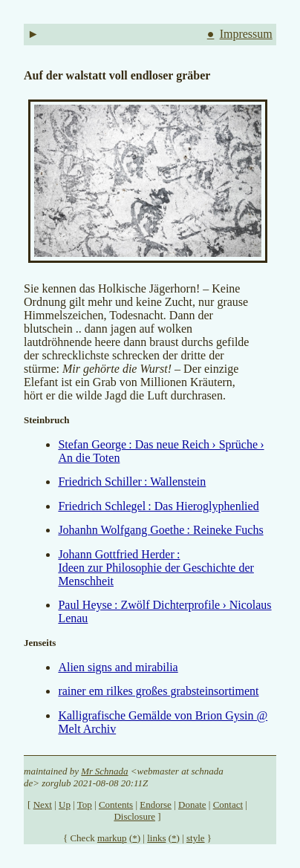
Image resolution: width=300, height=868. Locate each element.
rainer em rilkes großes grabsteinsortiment (158, 691)
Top (85, 805)
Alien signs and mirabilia (118, 667)
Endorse (156, 805)
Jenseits (40, 643)
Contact (228, 805)
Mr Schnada (104, 771)
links (156, 838)
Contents (116, 805)
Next (43, 805)
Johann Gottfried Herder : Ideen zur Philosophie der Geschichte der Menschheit (156, 568)
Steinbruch (46, 420)
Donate (192, 805)
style (196, 838)
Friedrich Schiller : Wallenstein (132, 482)
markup (112, 838)
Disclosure (134, 816)
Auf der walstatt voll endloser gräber (117, 75)
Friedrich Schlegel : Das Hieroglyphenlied (158, 506)
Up (65, 805)
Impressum (246, 34)
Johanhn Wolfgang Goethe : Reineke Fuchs (160, 530)
